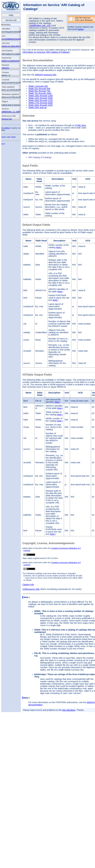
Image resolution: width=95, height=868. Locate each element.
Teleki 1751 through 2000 (41, 103)
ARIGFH (5, 68)
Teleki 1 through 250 (38, 86)
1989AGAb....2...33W (11, 112)
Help (11, 15)
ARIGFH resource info (46, 75)
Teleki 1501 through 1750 (41, 100)
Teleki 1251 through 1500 (41, 98)
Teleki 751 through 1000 (40, 93)
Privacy (4, 137)
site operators (69, 710)
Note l (55, 300)
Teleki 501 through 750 (39, 91)
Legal (9, 137)
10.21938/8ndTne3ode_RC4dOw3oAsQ (19, 39)
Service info (11, 20)
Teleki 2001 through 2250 (41, 105)
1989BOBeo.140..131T (40, 26)
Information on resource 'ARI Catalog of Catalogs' (46, 52)
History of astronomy (11, 61)
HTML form (81, 125)
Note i (59, 247)
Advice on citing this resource (14, 46)
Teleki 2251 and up (37, 107)
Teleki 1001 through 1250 (41, 96)
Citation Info (28, 585)
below (81, 29)
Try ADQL (5, 128)
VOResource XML (31, 589)
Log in (3, 144)
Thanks (13, 137)
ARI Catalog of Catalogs (40, 157)
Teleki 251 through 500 (39, 89)
